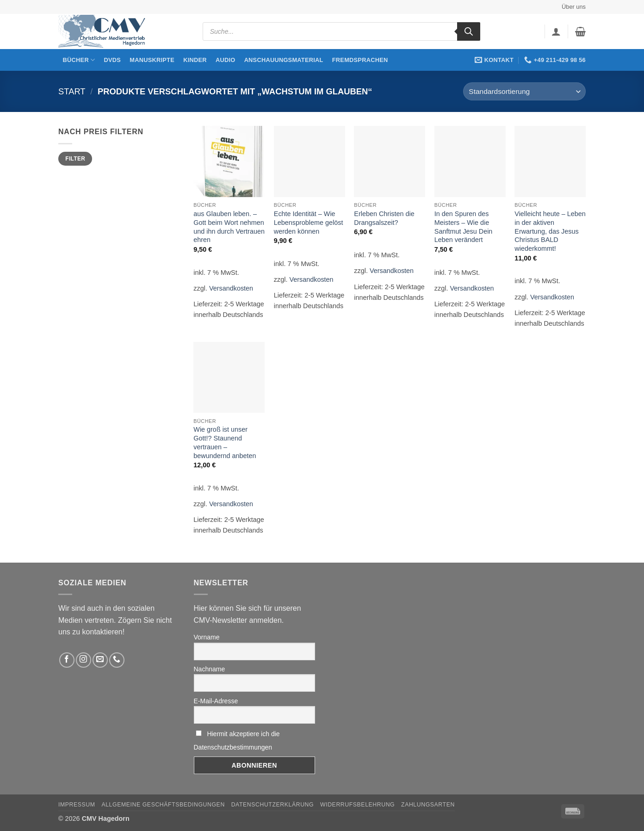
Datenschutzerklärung (273, 805)
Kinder (195, 60)
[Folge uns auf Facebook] (67, 660)
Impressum (77, 805)
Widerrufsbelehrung (357, 805)
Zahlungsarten (428, 805)
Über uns (574, 7)
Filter (75, 159)
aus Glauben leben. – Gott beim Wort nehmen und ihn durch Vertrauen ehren (229, 227)
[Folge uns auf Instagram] (84, 660)
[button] (556, 31)
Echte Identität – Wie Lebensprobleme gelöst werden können (309, 222)
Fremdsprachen (360, 60)
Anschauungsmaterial (284, 60)
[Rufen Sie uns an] (117, 660)
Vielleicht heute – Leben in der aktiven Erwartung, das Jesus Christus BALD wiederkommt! (550, 231)
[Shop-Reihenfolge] (524, 91)
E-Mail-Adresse (216, 701)
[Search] (469, 31)
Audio (226, 60)
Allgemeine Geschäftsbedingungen (163, 805)
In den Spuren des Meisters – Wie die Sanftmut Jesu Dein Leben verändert (464, 227)
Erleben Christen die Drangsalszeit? (384, 218)
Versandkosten (231, 288)
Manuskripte (152, 60)
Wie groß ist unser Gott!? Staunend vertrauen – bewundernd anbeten (225, 442)
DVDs (113, 60)
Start (72, 91)
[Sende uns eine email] (100, 660)
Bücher (79, 60)
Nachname (210, 669)
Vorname (207, 637)
